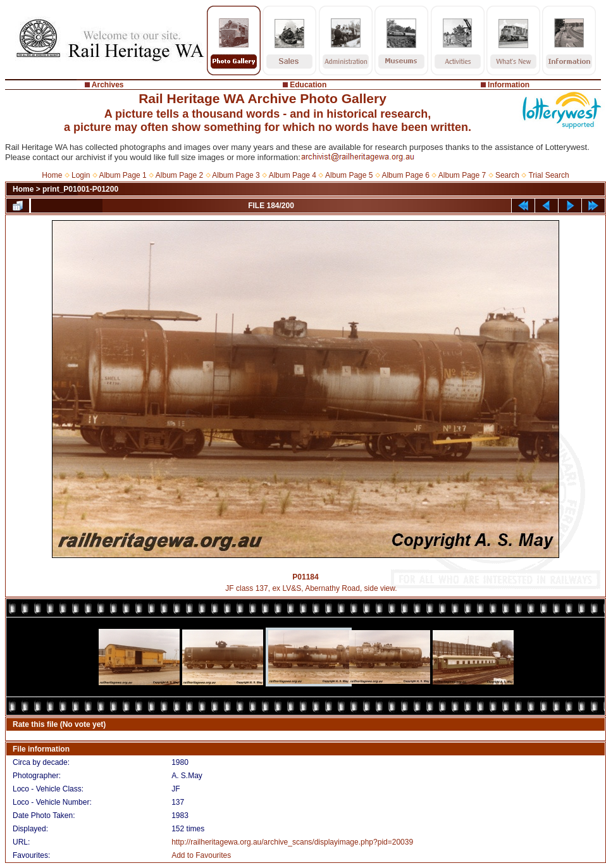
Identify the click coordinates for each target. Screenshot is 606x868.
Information (509, 85)
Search (507, 175)
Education (308, 85)
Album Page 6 (405, 175)
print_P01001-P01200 (80, 189)
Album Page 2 (179, 175)
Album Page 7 (462, 175)
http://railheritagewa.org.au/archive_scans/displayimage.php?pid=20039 (292, 842)
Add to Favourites (201, 855)
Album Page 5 (349, 175)
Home (52, 175)
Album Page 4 (293, 175)
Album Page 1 (122, 175)
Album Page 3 (236, 175)
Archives (108, 85)
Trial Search (548, 175)
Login (81, 175)
